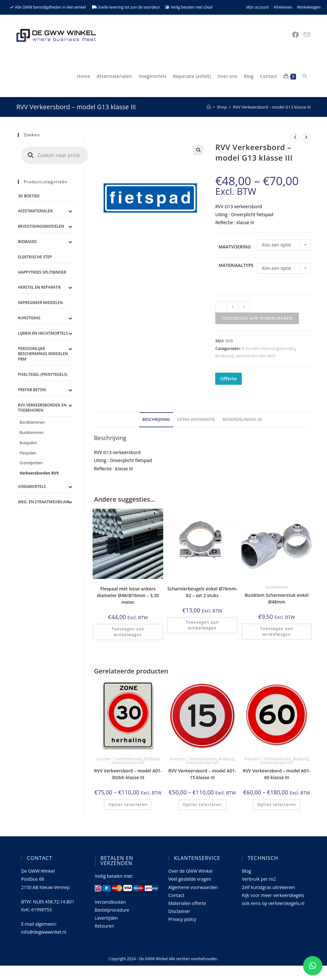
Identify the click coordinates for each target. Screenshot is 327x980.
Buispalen (28, 443)
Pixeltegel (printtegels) (43, 374)
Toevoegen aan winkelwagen (257, 318)
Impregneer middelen (40, 303)
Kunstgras (29, 318)
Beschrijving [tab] (156, 419)
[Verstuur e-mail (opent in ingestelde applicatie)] (307, 35)
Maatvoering (235, 247)
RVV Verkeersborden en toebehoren (42, 408)
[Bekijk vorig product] (295, 137)
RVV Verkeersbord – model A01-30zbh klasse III (128, 774)
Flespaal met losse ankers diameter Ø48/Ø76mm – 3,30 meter (128, 595)
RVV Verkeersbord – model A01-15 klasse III (202, 774)
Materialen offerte (187, 903)
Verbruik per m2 (259, 879)
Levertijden (106, 918)
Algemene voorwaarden (193, 887)
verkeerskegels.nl (286, 903)
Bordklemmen (32, 422)
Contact (176, 895)
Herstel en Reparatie (39, 287)
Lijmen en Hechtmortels (43, 333)
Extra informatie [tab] (196, 419)
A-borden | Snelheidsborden (119, 759)
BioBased (224, 356)
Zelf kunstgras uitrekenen (268, 887)
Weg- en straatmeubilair (44, 502)
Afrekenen (283, 7)
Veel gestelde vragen (190, 879)
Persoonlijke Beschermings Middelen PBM (43, 354)
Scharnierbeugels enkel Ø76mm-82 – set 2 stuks (202, 592)
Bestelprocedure (112, 910)
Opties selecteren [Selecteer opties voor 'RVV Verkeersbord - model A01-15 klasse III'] (202, 805)
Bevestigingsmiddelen (41, 226)
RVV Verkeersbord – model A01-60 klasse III (277, 774)
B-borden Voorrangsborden (268, 348)
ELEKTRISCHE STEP (35, 257)
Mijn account (257, 7)
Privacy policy (182, 919)
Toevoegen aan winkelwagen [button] (128, 632)
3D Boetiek (29, 196)
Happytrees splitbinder (42, 272)
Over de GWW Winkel (190, 871)
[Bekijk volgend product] (306, 137)
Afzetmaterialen (35, 211)
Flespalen (28, 453)
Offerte (228, 378)
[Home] (209, 107)
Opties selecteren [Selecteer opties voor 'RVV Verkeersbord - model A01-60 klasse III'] (277, 805)
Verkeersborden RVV (256, 356)
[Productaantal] (232, 307)
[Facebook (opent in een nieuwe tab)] (295, 35)
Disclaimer (179, 911)
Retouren (105, 926)
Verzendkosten (110, 902)
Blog (246, 871)
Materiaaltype (236, 265)
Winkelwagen (309, 7)
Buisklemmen (277, 587)
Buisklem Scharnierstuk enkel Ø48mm (277, 598)
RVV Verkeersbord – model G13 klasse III (272, 107)
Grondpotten (31, 463)
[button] (198, 150)
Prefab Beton (32, 390)
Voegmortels (32, 486)
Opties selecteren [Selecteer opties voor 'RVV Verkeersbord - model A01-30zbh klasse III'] (128, 805)
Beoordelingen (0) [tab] (243, 419)
